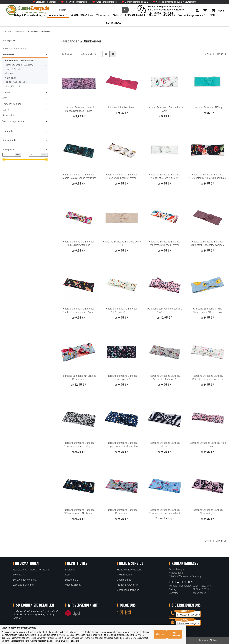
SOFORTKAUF (114, 23)
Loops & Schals (13, 69)
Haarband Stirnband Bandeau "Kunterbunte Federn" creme (165, 243)
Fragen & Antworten (127, 585)
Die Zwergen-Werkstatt (25, 580)
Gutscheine (8, 115)
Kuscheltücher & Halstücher (20, 65)
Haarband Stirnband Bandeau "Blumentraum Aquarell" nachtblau (208, 176)
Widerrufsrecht (73, 585)
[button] (197, 11)
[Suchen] (89, 10)
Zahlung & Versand (23, 585)
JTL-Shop (213, 640)
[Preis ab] (9, 155)
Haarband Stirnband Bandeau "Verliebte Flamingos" (165, 377)
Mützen (9, 73)
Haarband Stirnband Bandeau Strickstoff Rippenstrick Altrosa (207, 243)
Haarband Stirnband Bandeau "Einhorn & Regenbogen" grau (79, 310)
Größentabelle (124, 575)
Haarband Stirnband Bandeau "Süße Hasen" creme (122, 310)
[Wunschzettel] (205, 11)
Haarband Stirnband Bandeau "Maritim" (165, 445)
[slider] (4, 159)
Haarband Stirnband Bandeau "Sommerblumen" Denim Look (165, 512)
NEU (212, 15)
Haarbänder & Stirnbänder (19, 61)
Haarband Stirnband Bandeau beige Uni (122, 243)
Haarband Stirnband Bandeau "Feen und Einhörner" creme (122, 176)
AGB (67, 575)
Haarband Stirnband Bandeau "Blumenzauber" (122, 377)
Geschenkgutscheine (128, 590)
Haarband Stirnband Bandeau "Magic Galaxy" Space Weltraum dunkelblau (79, 177)
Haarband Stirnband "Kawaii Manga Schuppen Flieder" (79, 109)
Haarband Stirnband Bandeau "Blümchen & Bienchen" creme (207, 377)
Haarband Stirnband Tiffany (207, 107)
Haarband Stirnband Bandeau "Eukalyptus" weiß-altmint (165, 176)
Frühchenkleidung (12, 104)
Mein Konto (19, 575)
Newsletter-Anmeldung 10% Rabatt (32, 570)
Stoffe (6, 110)
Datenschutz (72, 580)
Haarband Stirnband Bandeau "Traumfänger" (208, 512)
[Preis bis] (35, 155)
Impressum (71, 570)
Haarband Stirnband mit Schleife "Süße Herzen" (165, 310)
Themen (7, 92)
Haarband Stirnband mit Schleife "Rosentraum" (79, 377)
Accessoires (9, 55)
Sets (5, 98)
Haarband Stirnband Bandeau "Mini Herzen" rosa (208, 445)
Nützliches (10, 78)
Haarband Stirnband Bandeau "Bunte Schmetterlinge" (79, 243)
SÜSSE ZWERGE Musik (17, 82)
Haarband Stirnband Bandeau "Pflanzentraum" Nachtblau (79, 512)
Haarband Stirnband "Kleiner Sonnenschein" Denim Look (208, 310)
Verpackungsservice (13, 121)
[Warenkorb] (218, 11)
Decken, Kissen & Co (13, 87)
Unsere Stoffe (124, 580)
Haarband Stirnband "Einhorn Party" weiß (165, 109)
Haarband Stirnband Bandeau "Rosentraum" (122, 512)
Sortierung (67, 54)
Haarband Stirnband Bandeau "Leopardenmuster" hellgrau (79, 445)
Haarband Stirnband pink (122, 107)
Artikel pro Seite (88, 54)
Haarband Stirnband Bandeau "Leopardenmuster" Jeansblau (122, 445)
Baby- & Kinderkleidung (15, 49)
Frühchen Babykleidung (129, 570)
